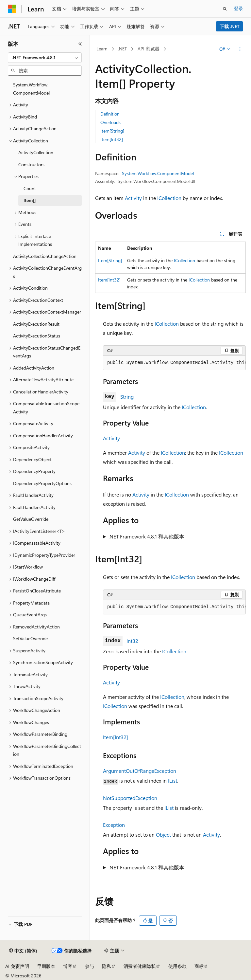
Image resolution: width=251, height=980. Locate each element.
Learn (102, 49)
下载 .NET (230, 26)
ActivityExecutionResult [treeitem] (36, 324)
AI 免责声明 (17, 966)
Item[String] (112, 131)
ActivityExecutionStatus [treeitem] (37, 336)
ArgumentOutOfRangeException (140, 771)
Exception (114, 825)
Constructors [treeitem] (31, 164)
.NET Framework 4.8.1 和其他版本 (146, 536)
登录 (239, 8)
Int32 (132, 641)
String (127, 397)
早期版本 (46, 966)
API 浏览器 (149, 49)
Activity (133, 198)
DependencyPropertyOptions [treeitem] (42, 483)
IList (173, 780)
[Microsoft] (12, 9)
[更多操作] (240, 49)
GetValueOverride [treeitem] (31, 519)
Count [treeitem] (30, 188)
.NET (122, 49)
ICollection (169, 198)
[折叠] (80, 44)
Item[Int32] (112, 139)
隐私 (107, 966)
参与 (90, 966)
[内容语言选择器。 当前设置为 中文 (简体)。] (23, 951)
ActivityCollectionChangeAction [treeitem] (45, 256)
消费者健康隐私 (140, 966)
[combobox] (45, 58)
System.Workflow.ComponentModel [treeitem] (31, 89)
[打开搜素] (225, 9)
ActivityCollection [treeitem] (36, 152)
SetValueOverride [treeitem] (30, 638)
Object (163, 835)
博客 (68, 966)
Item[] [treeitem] (30, 200)
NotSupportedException (130, 798)
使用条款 (177, 966)
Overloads (110, 122)
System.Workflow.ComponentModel (158, 173)
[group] (174, 363)
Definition (110, 114)
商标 (199, 966)
